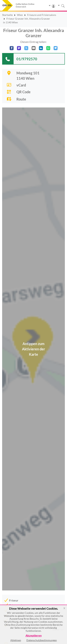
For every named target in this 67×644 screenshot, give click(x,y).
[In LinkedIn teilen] (41, 48)
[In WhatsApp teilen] (48, 48)
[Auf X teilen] (26, 48)
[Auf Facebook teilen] (12, 48)
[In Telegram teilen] (56, 48)
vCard (21, 85)
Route (21, 99)
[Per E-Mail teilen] (34, 48)
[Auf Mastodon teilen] (19, 48)
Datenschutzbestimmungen (42, 640)
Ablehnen (16, 640)
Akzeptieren (34, 636)
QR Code (23, 92)
